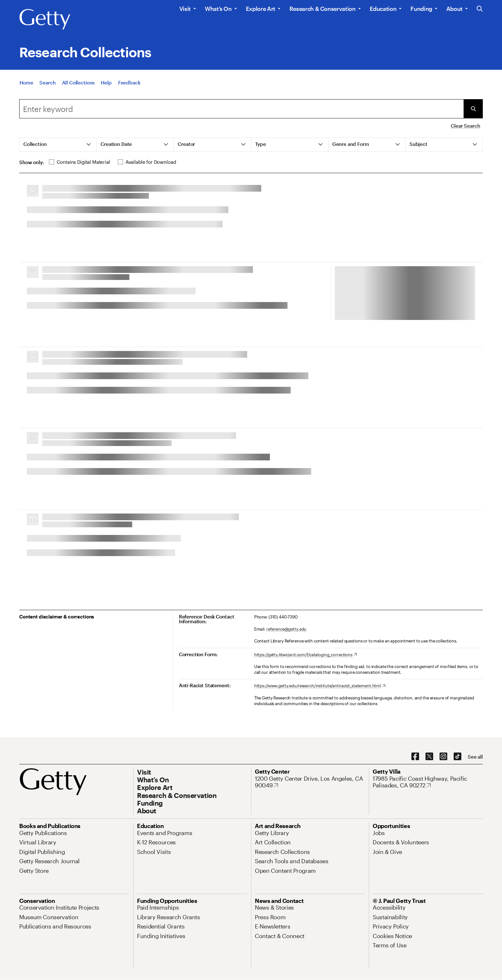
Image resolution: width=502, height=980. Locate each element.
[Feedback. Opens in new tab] (129, 83)
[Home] (26, 83)
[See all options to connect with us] (475, 757)
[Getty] (45, 20)
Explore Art (261, 9)
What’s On (218, 9)
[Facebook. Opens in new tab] (415, 757)
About (454, 9)
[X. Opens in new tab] (429, 757)
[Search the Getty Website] (480, 9)
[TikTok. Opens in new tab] (457, 757)
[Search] (47, 83)
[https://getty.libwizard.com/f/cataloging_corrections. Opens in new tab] (306, 655)
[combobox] (241, 109)
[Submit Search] (473, 109)
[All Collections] (78, 83)
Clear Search (465, 126)
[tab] (58, 145)
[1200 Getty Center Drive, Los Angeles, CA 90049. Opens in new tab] (310, 782)
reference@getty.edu (287, 629)
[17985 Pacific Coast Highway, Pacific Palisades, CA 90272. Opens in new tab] (428, 782)
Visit (185, 9)
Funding (421, 9)
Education (383, 9)
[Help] (106, 83)
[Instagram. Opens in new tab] (443, 757)
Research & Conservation (323, 9)
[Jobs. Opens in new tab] (379, 833)
